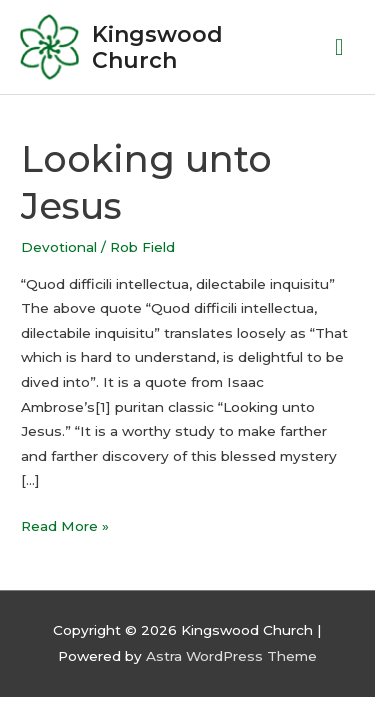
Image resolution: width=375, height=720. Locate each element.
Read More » (65, 524)
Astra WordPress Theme (231, 656)
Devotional (59, 247)
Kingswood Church (157, 47)
